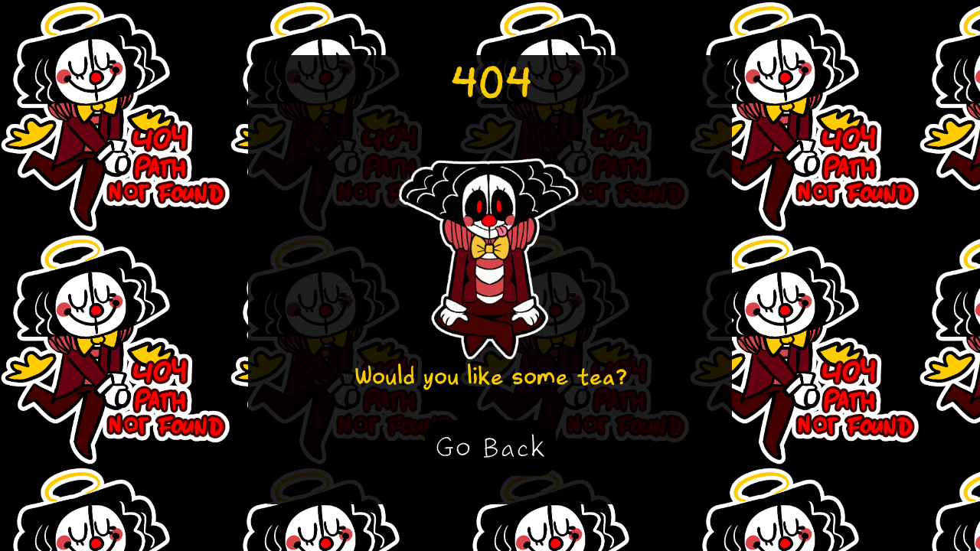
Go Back (490, 448)
